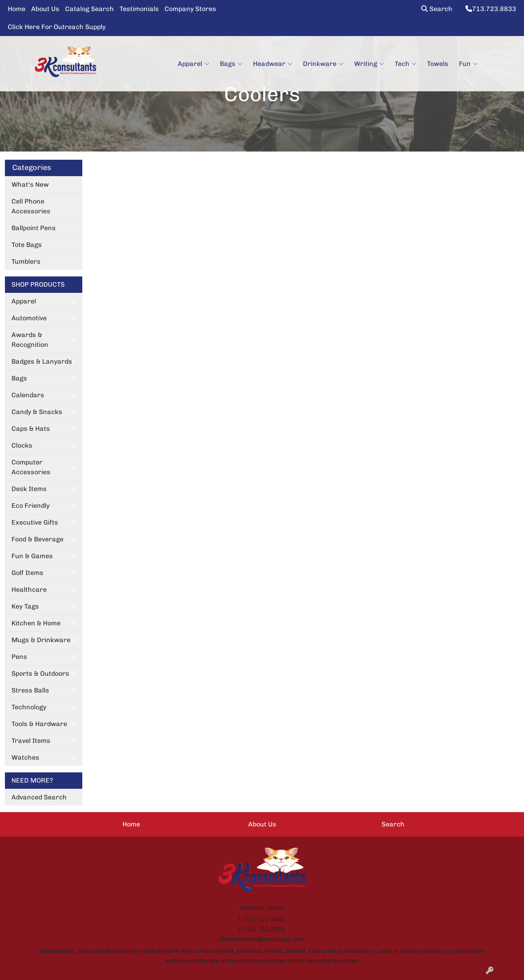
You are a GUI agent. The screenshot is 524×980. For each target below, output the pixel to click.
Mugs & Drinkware (41, 640)
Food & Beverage (37, 539)
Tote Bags (27, 245)
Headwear (273, 64)
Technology (29, 707)
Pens (19, 657)
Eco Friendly (30, 506)
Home (17, 9)
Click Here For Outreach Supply (57, 27)
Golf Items (27, 573)
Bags (231, 64)
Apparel (193, 64)
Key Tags (25, 606)
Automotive (29, 318)
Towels (438, 64)
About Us (45, 9)
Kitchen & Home (36, 623)
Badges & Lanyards (42, 361)
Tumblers (26, 261)
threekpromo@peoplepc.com (262, 939)
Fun (468, 64)
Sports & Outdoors (40, 673)
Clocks (22, 445)
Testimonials (139, 9)
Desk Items (29, 489)
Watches (25, 757)
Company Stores (190, 9)
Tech (405, 64)
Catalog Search (89, 9)
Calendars (28, 395)
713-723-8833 (265, 919)
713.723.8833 (491, 9)
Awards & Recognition (30, 340)
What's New (30, 184)
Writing (369, 64)
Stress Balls (30, 690)
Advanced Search (39, 797)
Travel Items (31, 741)
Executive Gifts (35, 522)
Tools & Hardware (39, 724)
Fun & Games (32, 556)
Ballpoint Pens (34, 228)
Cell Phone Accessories (31, 206)
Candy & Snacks (37, 412)
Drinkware (323, 64)
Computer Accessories (31, 467)
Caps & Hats (31, 429)
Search (437, 9)
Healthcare (29, 590)
